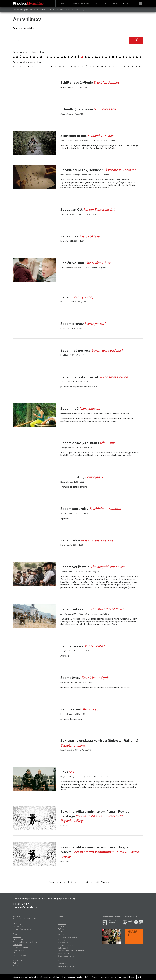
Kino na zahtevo (19, 956)
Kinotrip (61, 932)
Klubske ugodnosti (21, 948)
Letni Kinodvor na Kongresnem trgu (72, 951)
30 (87, 882)
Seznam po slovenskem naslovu (29, 52)
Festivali (61, 935)
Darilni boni (18, 945)
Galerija (16, 963)
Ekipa (60, 919)
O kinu (60, 916)
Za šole (61, 929)
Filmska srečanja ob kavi (68, 937)
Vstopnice (101, 3)
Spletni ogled (63, 953)
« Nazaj (51, 882)
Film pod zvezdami (65, 943)
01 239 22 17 (78, 10)
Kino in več (62, 924)
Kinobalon (62, 926)
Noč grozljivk (63, 948)
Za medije (62, 964)
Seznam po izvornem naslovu (27, 62)
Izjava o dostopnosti (66, 966)
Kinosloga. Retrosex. (66, 945)
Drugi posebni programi (68, 956)
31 (92, 882)
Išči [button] (136, 40)
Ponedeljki (62, 940)
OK (140, 977)
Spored (63, 3)
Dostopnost (18, 939)
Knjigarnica (17, 960)
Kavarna (16, 966)
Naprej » (105, 882)
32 (97, 882)
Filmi (115, 3)
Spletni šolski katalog (24, 28)
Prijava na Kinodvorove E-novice (26, 942)
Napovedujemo (81, 3)
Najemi (60, 961)
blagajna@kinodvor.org (26, 907)
